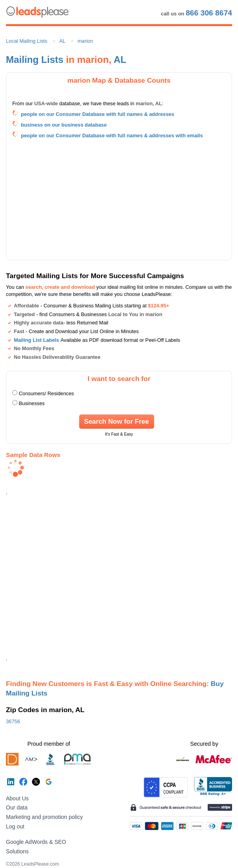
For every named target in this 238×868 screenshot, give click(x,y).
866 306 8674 (209, 13)
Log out (15, 826)
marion (85, 41)
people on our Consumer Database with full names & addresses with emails (112, 136)
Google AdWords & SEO (36, 842)
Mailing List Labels (36, 340)
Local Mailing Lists (27, 41)
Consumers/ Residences (46, 393)
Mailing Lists (35, 60)
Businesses (32, 403)
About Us (17, 798)
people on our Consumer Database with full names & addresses (98, 114)
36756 (13, 721)
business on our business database (64, 125)
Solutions (17, 851)
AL (62, 41)
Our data (17, 807)
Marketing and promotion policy (44, 817)
